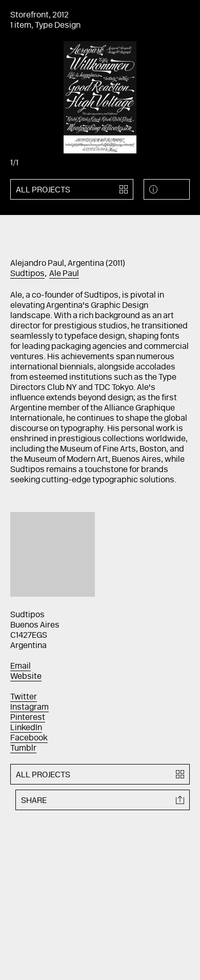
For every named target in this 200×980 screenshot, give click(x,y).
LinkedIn (26, 728)
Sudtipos (27, 274)
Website (26, 677)
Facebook (29, 738)
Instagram (29, 708)
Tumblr (23, 749)
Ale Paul (64, 274)
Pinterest (28, 718)
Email (21, 667)
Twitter (24, 697)
